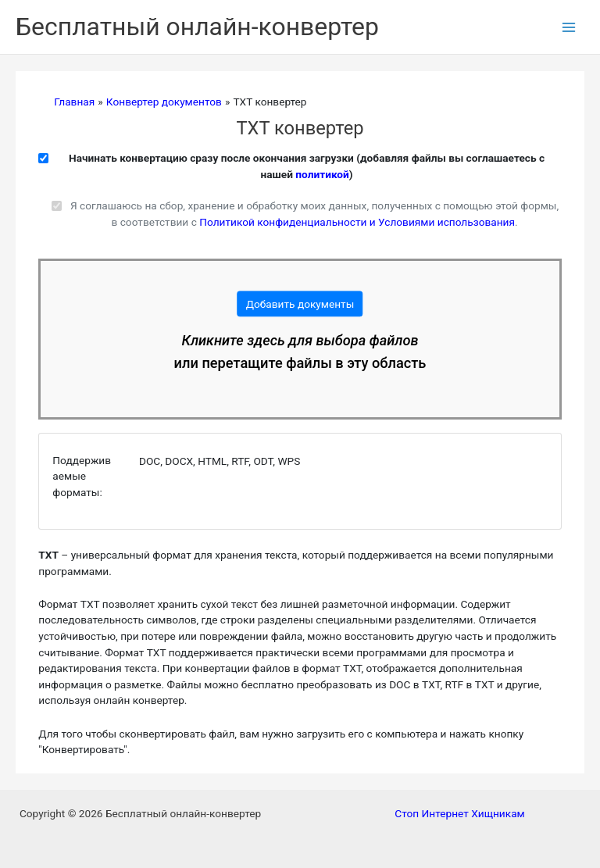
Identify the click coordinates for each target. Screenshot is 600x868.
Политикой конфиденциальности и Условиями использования (357, 222)
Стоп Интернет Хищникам (459, 813)
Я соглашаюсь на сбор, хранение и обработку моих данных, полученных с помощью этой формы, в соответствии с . (314, 214)
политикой (322, 174)
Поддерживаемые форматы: (82, 476)
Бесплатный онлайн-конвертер (197, 27)
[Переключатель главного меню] (569, 27)
